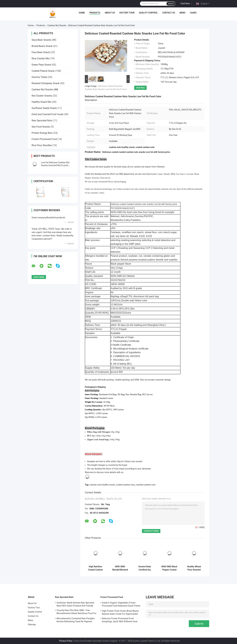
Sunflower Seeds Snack (44, 108)
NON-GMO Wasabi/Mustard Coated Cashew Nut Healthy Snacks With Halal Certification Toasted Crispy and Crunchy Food (120, 568)
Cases (193, 13)
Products (95, 13)
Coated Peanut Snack (43, 71)
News (183, 13)
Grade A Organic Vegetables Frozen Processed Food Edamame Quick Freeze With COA (121, 605)
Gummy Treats (39, 77)
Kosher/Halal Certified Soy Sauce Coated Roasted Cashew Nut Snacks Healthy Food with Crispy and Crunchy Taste (145, 568)
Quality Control (148, 13)
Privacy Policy (66, 641)
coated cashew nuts (125, 485)
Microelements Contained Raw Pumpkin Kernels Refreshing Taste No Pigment (76, 620)
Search (171, 4)
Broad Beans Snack (42, 46)
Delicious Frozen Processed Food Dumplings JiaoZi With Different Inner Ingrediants (120, 620)
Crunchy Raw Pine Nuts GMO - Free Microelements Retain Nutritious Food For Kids (76, 612)
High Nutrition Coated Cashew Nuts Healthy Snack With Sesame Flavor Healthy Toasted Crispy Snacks (96, 568)
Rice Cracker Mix (41, 58)
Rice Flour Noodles (42, 145)
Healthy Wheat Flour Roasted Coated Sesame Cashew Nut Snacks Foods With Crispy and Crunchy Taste (194, 568)
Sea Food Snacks (41, 127)
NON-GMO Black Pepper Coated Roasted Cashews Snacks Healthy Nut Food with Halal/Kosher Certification (169, 568)
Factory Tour (127, 13)
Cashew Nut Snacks (57, 25)
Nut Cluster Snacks (42, 96)
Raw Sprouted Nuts (42, 120)
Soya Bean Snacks (41, 40)
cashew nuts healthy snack (102, 485)
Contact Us (169, 13)
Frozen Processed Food (44, 139)
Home (82, 13)
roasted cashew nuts (146, 485)
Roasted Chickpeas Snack (45, 83)
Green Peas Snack (41, 65)
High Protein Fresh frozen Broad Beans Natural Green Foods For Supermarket (120, 612)
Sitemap (32, 624)
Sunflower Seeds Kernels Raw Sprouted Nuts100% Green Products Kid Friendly (75, 604)
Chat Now (185, 3)
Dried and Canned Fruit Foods (47, 114)
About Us (110, 13)
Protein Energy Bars (42, 133)
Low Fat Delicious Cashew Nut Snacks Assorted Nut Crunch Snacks (55, 165)
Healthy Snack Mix (41, 102)
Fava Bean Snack (41, 52)
